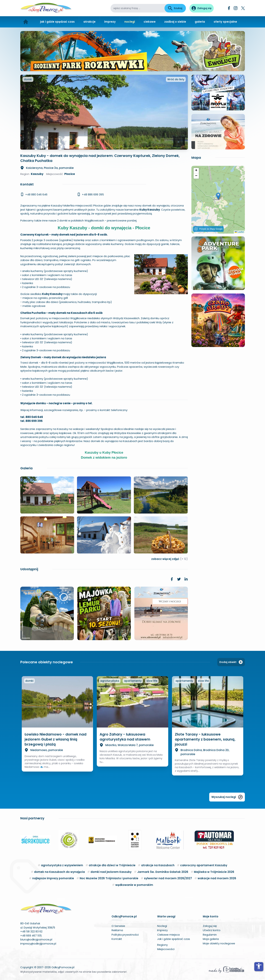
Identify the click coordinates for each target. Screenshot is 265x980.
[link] (172, 579)
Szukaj (175, 8)
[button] (218, 196)
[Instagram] (236, 8)
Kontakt (117, 939)
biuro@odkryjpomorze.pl (36, 939)
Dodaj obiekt (231, 662)
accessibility (259, 966)
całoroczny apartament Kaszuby (204, 865)
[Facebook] (229, 8)
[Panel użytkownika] (202, 8)
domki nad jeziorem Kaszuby (111, 872)
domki (28, 79)
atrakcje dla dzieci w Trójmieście (112, 865)
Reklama (117, 930)
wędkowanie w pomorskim (134, 885)
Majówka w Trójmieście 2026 (214, 872)
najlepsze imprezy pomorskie (53, 878)
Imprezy (162, 930)
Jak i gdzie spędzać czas (174, 939)
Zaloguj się (210, 926)
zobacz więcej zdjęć (170, 559)
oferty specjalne (225, 22)
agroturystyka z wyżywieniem (62, 865)
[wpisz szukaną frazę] (137, 8)
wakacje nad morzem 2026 (217, 878)
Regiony (162, 945)
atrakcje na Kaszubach (158, 865)
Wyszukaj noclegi (227, 797)
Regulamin (210, 935)
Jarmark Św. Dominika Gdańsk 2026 (163, 872)
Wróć (176, 79)
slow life (152, 681)
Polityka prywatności (125, 935)
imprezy (110, 22)
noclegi (130, 22)
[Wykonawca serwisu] (226, 969)
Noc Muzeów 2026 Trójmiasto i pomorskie (109, 878)
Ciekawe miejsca (168, 935)
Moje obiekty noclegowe (219, 943)
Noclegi (162, 926)
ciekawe (150, 22)
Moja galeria (211, 939)
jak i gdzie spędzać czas (57, 22)
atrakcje (89, 22)
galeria (200, 22)
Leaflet (239, 232)
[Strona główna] (26, 22)
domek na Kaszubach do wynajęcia (59, 872)
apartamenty (133, 681)
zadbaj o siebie (175, 22)
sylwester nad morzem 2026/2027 (168, 878)
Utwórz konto (212, 930)
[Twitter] (243, 8)
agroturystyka (110, 681)
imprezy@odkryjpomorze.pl (38, 944)
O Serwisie (118, 926)
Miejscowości (166, 949)
